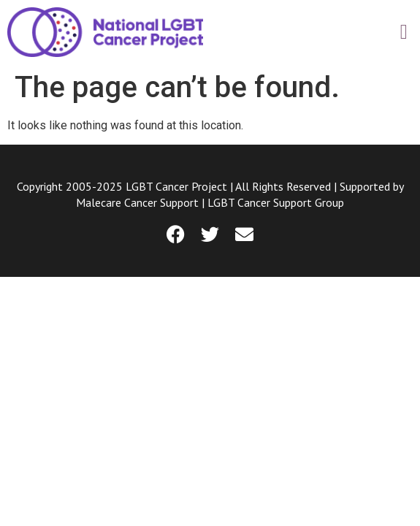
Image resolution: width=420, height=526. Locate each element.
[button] (404, 32)
